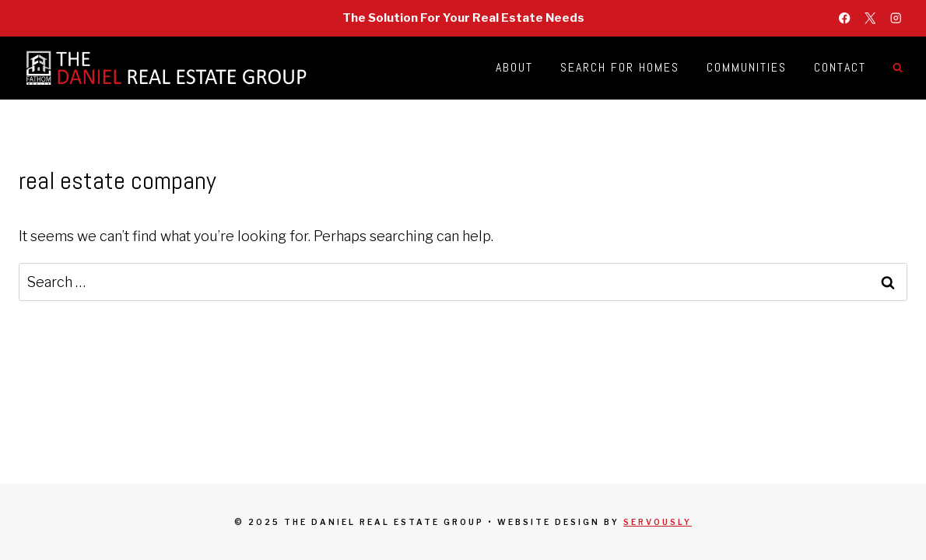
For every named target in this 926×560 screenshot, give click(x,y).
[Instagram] (896, 18)
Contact (840, 67)
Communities (747, 67)
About (514, 67)
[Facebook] (845, 18)
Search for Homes (620, 67)
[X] (870, 18)
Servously (658, 522)
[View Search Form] (897, 68)
